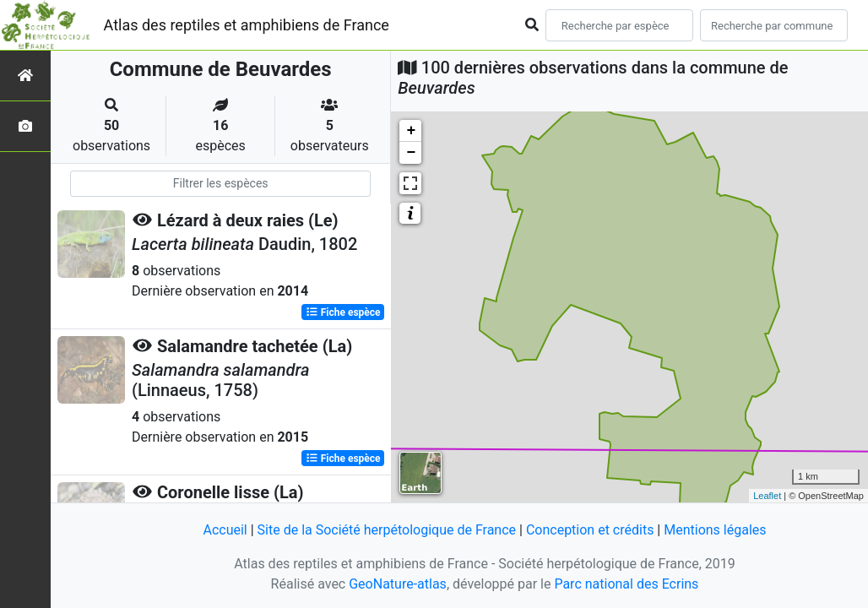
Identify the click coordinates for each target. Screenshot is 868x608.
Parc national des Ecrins (626, 584)
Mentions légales (715, 530)
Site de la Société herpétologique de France (387, 530)
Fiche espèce (343, 312)
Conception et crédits (590, 530)
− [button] (411, 153)
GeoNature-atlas (398, 584)
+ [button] (411, 131)
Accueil (225, 530)
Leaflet (767, 496)
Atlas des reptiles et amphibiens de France (247, 25)
